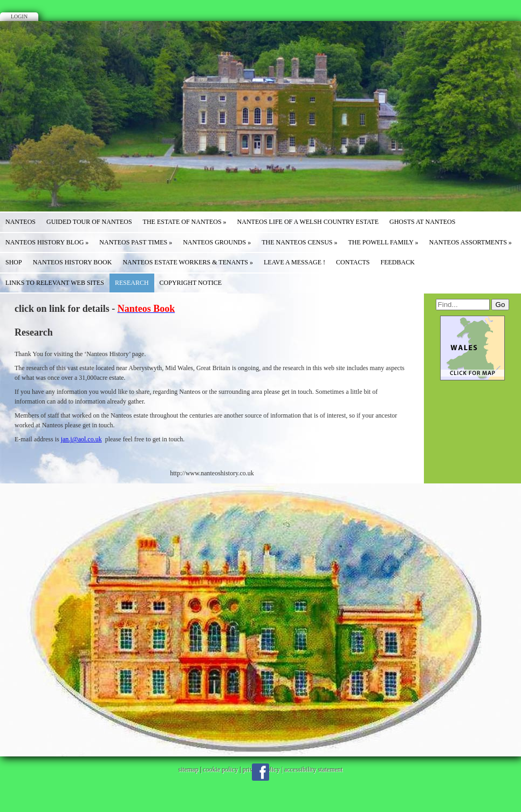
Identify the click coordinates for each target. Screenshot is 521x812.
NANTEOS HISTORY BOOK (73, 262)
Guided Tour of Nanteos (89, 222)
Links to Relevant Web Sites (55, 283)
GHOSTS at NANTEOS (422, 222)
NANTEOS (20, 222)
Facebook (260, 772)
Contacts (353, 262)
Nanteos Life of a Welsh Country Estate (308, 222)
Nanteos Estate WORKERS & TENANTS (188, 262)
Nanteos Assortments (471, 242)
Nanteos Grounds (217, 242)
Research (132, 283)
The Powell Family (383, 242)
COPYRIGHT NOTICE (191, 283)
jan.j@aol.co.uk (81, 439)
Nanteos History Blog (47, 242)
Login (19, 16)
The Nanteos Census (299, 242)
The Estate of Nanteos (185, 222)
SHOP (14, 262)
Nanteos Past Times (136, 242)
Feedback (398, 262)
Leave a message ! (294, 262)
